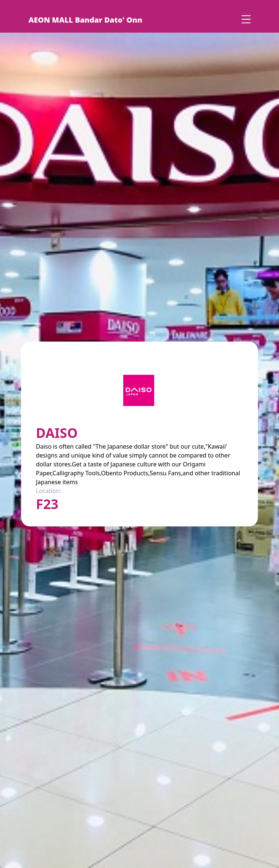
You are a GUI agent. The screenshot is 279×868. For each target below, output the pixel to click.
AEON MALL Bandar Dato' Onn (85, 20)
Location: (48, 491)
